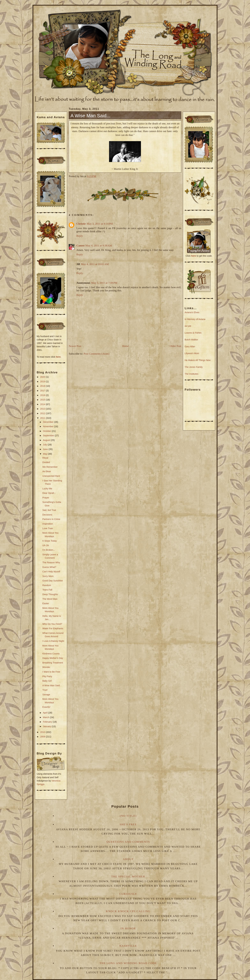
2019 (43, 382)
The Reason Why (51, 562)
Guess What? (49, 567)
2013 (43, 409)
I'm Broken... (49, 550)
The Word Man (50, 599)
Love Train (48, 528)
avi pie (188, 326)
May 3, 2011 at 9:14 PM (100, 224)
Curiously (128, 894)
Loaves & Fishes (193, 333)
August (47, 440)
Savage (46, 695)
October (47, 431)
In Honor (128, 928)
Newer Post (75, 346)
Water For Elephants (53, 628)
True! (45, 690)
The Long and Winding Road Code (128, 963)
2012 (43, 413)
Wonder (46, 667)
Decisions (47, 515)
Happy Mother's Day (53, 658)
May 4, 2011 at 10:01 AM (95, 264)
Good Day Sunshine (53, 581)
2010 (43, 732)
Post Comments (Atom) (97, 354)
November (48, 426)
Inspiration (48, 524)
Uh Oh (46, 545)
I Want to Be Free (51, 672)
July (45, 445)
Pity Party (47, 676)
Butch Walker (191, 340)
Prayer (46, 498)
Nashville (128, 946)
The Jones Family (194, 367)
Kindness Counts (51, 654)
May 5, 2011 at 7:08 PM (104, 283)
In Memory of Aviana (195, 319)
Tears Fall (47, 590)
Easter (46, 603)
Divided (46, 462)
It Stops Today (50, 541)
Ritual (45, 458)
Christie (81, 224)
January (47, 726)
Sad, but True (49, 510)
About (128, 859)
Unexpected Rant (51, 476)
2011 (43, 418)
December (48, 422)
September (49, 436)
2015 (43, 400)
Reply (80, 236)
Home (126, 346)
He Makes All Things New (198, 360)
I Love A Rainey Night (53, 641)
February (48, 722)
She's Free (128, 824)
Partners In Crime (51, 519)
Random (47, 585)
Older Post (176, 346)
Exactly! (46, 707)
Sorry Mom (48, 576)
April (46, 713)
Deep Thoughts (50, 594)
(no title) (128, 816)
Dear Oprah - (49, 493)
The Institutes (191, 374)
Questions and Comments (128, 842)
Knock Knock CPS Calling (128, 911)
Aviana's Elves (192, 312)
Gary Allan (190, 346)
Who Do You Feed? (52, 624)
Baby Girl (47, 681)
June (46, 449)
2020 (43, 377)
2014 (43, 404)
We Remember (50, 467)
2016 (43, 395)
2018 (43, 386)
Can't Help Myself (51, 572)
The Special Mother (128, 877)
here (58, 357)
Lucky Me (47, 489)
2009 (43, 737)
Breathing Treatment (53, 663)
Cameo (80, 246)
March (46, 717)
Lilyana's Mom (192, 353)
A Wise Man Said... (52, 685)
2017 (43, 391)
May (45, 454)
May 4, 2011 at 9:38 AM (99, 246)
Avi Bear (47, 471)
